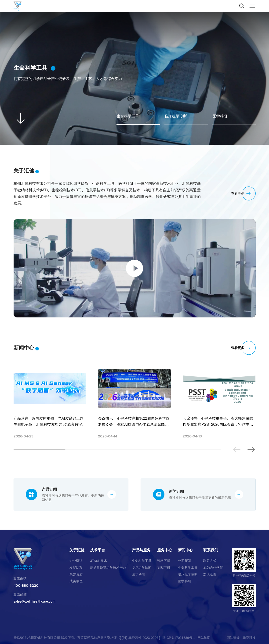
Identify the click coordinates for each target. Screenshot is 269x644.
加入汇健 (210, 574)
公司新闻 (185, 561)
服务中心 (165, 550)
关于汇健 (77, 550)
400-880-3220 (26, 585)
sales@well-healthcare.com (35, 601)
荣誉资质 (76, 574)
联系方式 (210, 561)
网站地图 (204, 638)
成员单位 (76, 581)
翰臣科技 (249, 638)
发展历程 (76, 568)
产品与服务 (141, 550)
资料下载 (164, 561)
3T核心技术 (98, 561)
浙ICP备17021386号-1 (179, 638)
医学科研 (138, 574)
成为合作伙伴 (213, 568)
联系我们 (211, 550)
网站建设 (233, 638)
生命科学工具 (142, 561)
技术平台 (98, 550)
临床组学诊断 (142, 568)
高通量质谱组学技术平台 (108, 568)
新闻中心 (185, 550)
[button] (251, 450)
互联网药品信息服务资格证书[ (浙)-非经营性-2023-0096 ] (119, 638)
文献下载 (164, 568)
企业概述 (76, 561)
